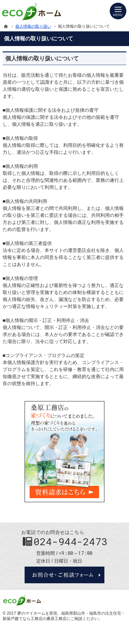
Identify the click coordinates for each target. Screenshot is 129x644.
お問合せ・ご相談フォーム (64, 575)
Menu (118, 11)
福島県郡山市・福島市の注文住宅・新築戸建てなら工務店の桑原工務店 (64, 616)
